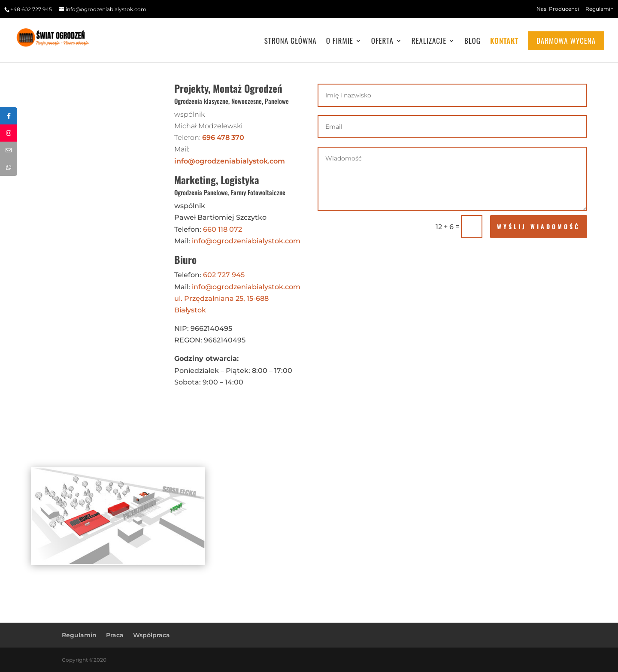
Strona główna (291, 42)
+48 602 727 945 (31, 9)
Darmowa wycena (566, 41)
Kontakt (504, 42)
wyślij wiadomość (539, 226)
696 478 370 (223, 138)
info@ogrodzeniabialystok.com (230, 161)
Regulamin (600, 9)
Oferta (382, 42)
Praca (115, 635)
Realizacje (429, 42)
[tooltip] (9, 116)
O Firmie (340, 42)
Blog (473, 42)
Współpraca (151, 635)
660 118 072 (223, 229)
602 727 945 (224, 275)
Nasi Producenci (558, 9)
